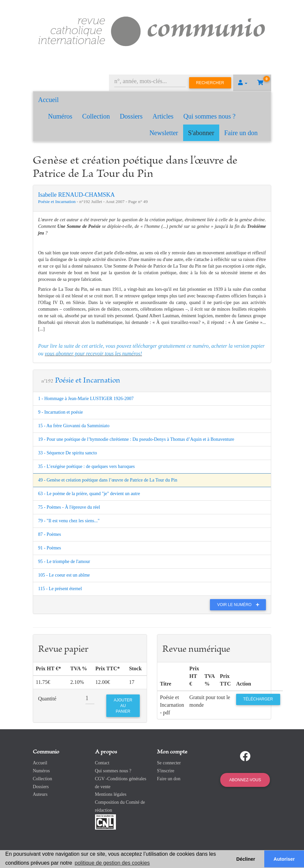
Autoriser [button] (284, 859)
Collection (96, 116)
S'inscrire (166, 771)
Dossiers (131, 116)
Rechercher (210, 83)
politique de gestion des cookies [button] (112, 863)
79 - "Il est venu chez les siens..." (69, 521)
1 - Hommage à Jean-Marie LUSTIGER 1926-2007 (86, 399)
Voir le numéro (240, 605)
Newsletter (164, 133)
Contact (102, 763)
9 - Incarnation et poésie (60, 412)
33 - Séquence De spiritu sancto (68, 453)
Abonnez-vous (245, 780)
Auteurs (40, 794)
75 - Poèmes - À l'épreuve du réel (69, 507)
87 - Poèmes (50, 534)
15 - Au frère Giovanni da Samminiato (74, 426)
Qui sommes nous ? (209, 116)
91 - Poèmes (50, 548)
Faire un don (241, 133)
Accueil (48, 100)
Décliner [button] (246, 859)
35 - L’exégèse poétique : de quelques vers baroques (86, 466)
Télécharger (258, 699)
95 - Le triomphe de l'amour (64, 562)
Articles (163, 116)
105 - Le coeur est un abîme (64, 575)
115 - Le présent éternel (60, 589)
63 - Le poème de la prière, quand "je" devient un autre (89, 494)
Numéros (60, 116)
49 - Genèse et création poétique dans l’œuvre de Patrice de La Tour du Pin (108, 480)
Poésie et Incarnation (57, 202)
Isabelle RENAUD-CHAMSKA (76, 195)
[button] (243, 83)
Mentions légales (111, 794)
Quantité (47, 699)
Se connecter (169, 763)
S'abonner (201, 133)
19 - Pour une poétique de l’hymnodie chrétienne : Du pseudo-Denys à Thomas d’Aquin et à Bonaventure (136, 439)
